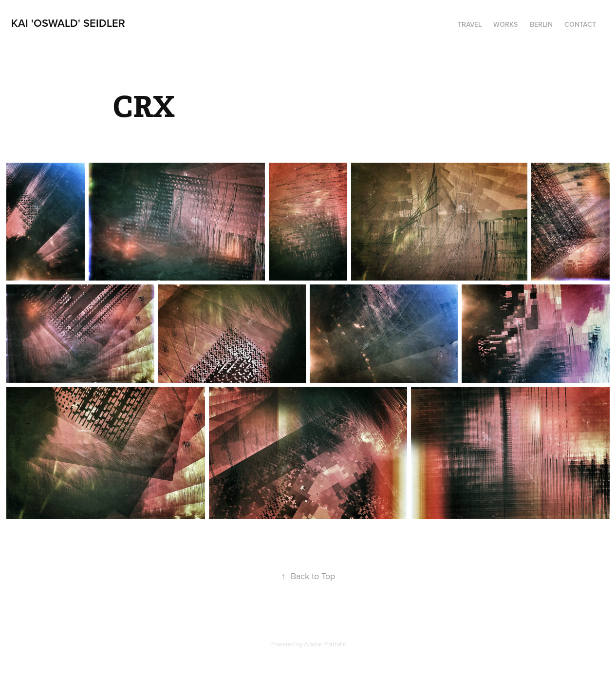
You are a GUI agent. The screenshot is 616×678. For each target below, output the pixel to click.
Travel (470, 24)
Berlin (541, 24)
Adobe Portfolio (325, 644)
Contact (580, 24)
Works (505, 24)
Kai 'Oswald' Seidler (68, 23)
